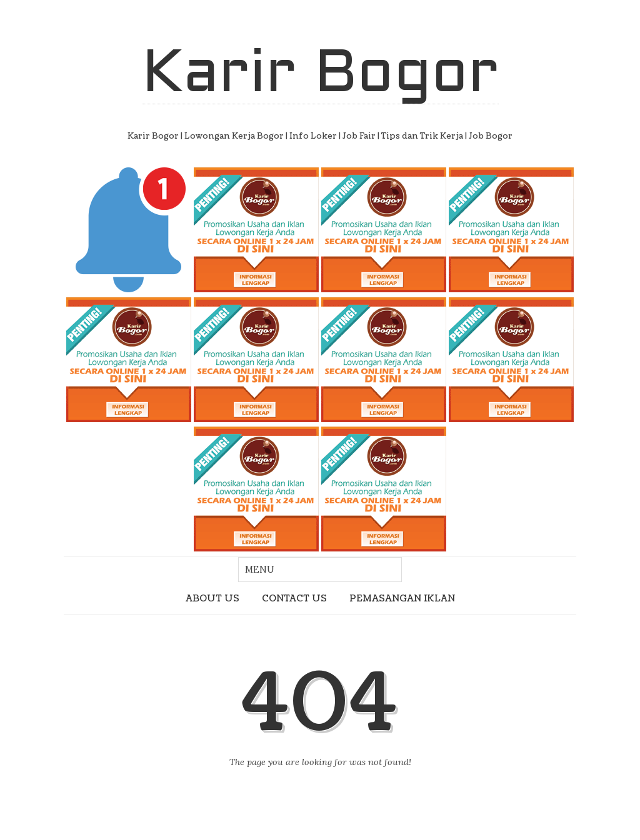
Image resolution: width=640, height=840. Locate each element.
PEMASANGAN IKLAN (402, 598)
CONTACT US (294, 598)
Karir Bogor (320, 76)
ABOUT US (212, 598)
